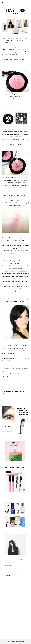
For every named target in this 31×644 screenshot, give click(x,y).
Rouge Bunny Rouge (18, 392)
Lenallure (15, 10)
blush (3, 392)
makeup (9, 392)
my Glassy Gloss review (21, 178)
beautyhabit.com (20, 359)
